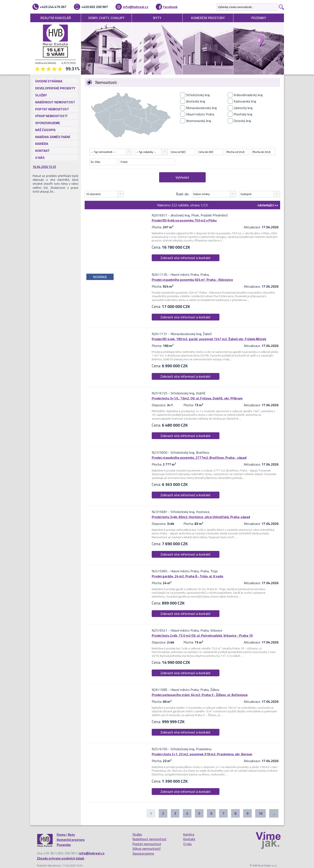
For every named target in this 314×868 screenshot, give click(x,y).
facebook (170, 7)
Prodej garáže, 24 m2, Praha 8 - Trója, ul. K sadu (187, 576)
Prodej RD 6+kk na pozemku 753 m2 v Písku (184, 220)
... (274, 813)
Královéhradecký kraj (248, 95)
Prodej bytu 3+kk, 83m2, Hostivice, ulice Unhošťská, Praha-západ (201, 517)
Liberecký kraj (243, 108)
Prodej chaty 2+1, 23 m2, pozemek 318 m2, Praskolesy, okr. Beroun (202, 754)
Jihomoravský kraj (198, 121)
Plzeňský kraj (243, 114)
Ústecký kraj (242, 121)
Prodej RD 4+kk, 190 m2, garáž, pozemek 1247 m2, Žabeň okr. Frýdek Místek (209, 339)
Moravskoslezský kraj (201, 108)
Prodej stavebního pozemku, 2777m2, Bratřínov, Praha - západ (199, 458)
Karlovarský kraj (245, 101)
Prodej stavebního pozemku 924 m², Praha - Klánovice (192, 280)
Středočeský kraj (198, 95)
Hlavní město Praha (200, 114)
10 (260, 813)
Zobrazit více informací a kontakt (185, 258)
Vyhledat (182, 177)
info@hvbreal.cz (136, 7)
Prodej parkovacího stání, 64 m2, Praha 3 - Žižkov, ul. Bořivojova (200, 695)
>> (268, 205)
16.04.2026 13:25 (44, 167)
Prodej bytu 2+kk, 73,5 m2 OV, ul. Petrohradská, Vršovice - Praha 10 (202, 635)
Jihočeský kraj (196, 101)
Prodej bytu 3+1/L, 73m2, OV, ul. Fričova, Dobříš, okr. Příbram (197, 398)
